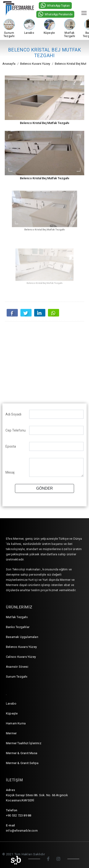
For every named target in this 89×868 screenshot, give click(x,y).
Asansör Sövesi (17, 667)
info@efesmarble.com (22, 831)
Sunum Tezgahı (17, 677)
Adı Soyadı (13, 414)
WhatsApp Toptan (55, 5)
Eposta (11, 446)
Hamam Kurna (16, 723)
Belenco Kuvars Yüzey (21, 647)
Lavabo (11, 703)
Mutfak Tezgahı (17, 617)
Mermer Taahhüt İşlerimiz (24, 743)
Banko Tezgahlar (18, 627)
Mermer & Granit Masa (22, 753)
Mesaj (10, 472)
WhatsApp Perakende (55, 14)
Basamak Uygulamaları (22, 637)
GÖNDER (44, 488)
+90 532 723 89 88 (19, 815)
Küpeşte (12, 713)
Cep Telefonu (16, 430)
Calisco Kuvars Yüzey (21, 657)
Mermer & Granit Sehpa (22, 763)
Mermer (11, 733)
